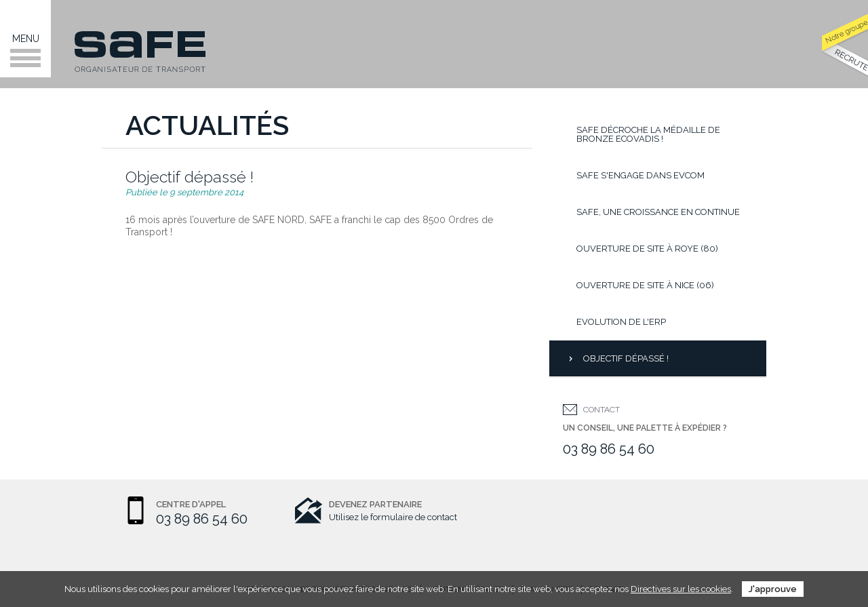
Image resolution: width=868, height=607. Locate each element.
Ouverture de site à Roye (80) (647, 249)
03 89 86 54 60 (609, 449)
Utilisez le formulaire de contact (393, 517)
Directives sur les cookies (681, 589)
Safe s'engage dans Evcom (640, 175)
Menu (25, 50)
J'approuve (773, 589)
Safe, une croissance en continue (658, 212)
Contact (601, 410)
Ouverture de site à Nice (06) (645, 285)
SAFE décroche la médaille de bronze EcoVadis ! (648, 134)
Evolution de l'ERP (621, 322)
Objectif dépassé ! (626, 358)
